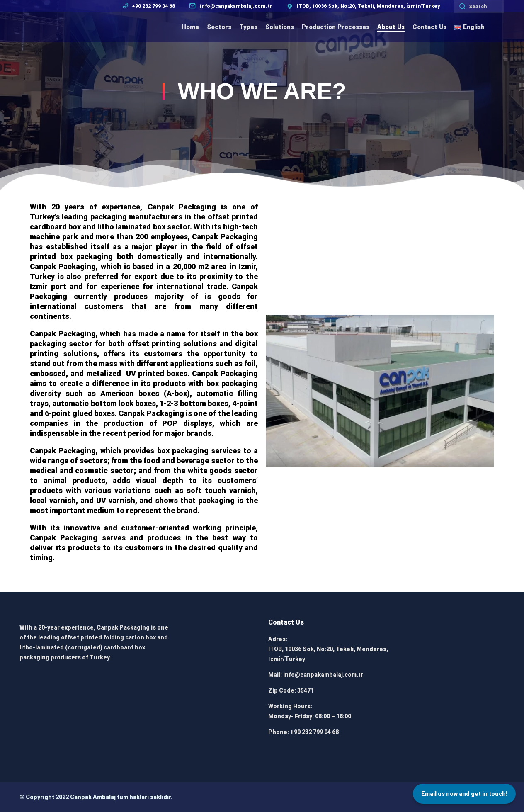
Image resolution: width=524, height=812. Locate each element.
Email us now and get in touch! (464, 794)
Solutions (280, 27)
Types (248, 27)
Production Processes (336, 27)
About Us (391, 27)
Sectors (219, 27)
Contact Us (429, 27)
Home (190, 27)
